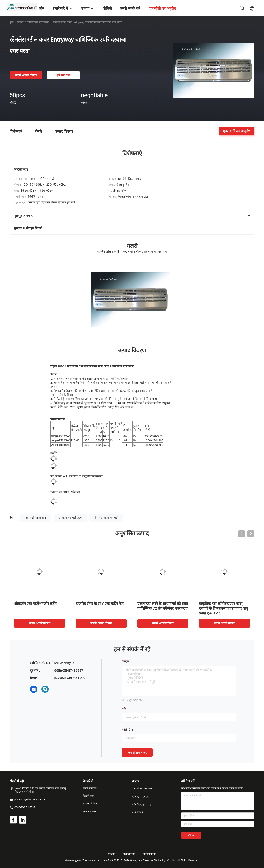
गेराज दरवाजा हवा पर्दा (106, 518)
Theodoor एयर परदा (142, 789)
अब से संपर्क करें (137, 752)
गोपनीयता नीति (150, 854)
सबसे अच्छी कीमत (26, 75)
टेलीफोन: (128, 730)
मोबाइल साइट (129, 854)
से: (125, 709)
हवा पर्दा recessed (36, 518)
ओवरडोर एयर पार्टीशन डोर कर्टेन (35, 604)
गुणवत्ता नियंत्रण (90, 804)
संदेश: (126, 661)
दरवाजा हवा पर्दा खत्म (70, 518)
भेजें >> (191, 835)
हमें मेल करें (63, 75)
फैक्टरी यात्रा (88, 796)
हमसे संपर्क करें (90, 811)
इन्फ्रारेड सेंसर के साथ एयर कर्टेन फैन (100, 604)
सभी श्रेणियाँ (137, 813)
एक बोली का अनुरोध (237, 131)
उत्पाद (20, 22)
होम (12, 22)
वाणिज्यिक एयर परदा (38, 22)
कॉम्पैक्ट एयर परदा (140, 797)
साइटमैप (111, 854)
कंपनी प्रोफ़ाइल (90, 788)
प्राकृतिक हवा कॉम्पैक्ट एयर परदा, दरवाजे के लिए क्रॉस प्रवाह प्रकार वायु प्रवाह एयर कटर (223, 608)
